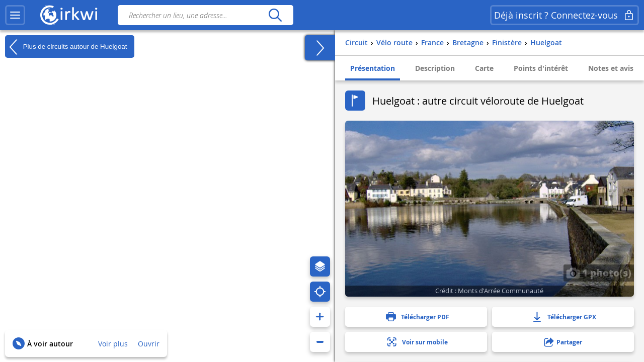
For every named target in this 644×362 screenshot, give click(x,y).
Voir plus (113, 344)
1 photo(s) (599, 273)
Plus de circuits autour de (66, 47)
